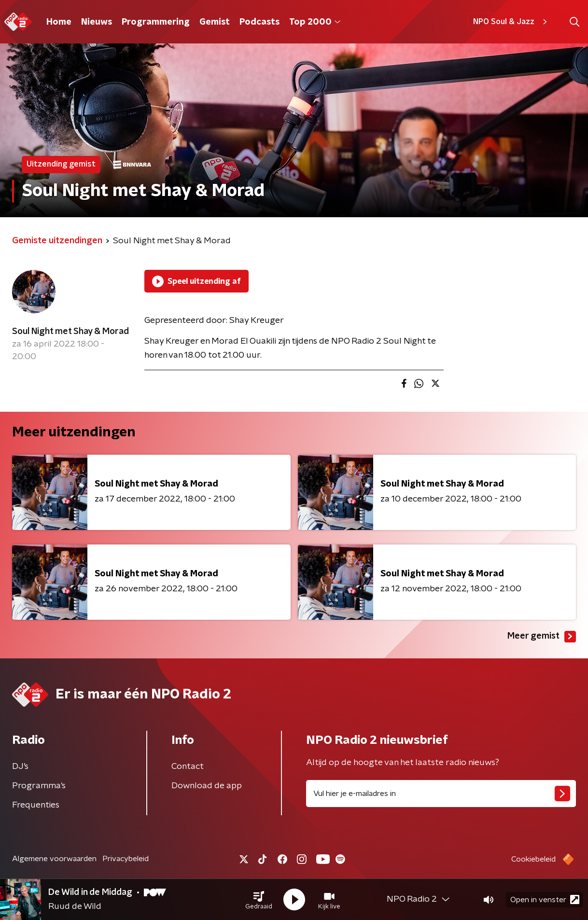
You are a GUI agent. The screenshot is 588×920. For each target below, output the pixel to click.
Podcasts (259, 22)
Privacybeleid (126, 859)
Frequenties (36, 805)
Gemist (215, 22)
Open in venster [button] (545, 899)
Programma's (39, 786)
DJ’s (20, 767)
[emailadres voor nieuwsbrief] (441, 794)
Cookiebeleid (533, 859)
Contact (188, 767)
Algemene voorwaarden (54, 859)
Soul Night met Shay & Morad (70, 332)
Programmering (156, 22)
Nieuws (97, 22)
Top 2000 (315, 22)
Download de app (207, 786)
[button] (259, 900)
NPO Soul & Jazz (511, 22)
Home (59, 22)
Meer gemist (542, 637)
